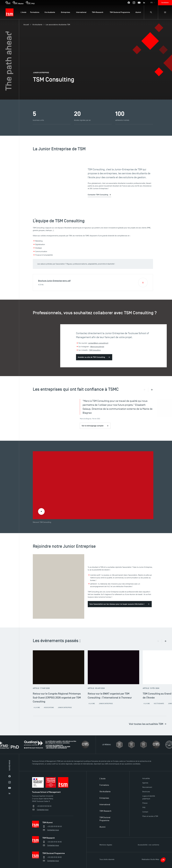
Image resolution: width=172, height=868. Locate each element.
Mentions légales (106, 845)
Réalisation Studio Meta (150, 859)
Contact (145, 812)
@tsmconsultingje (97, 347)
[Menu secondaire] (165, 12)
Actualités (146, 778)
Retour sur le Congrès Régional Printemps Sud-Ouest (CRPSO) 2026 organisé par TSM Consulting (57, 698)
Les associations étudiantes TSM (58, 25)
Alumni (102, 827)
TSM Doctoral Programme (105, 819)
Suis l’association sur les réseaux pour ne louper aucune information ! (117, 604)
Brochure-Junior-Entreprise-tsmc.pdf (54, 281)
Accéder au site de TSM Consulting (91, 357)
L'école (102, 779)
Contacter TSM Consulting (98, 195)
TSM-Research (105, 811)
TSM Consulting (95, 350)
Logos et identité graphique (149, 797)
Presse (145, 803)
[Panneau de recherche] (151, 12)
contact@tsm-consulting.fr (98, 343)
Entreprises (104, 798)
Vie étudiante (37, 25)
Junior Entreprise (65, 708)
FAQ (144, 807)
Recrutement (147, 787)
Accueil (26, 25)
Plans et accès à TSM (150, 816)
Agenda (145, 783)
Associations (49, 708)
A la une (37, 708)
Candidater (165, 3)
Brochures (146, 792)
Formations (104, 785)
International (105, 805)
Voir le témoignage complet (95, 426)
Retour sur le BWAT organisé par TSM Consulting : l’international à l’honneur (110, 696)
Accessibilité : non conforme (148, 845)
